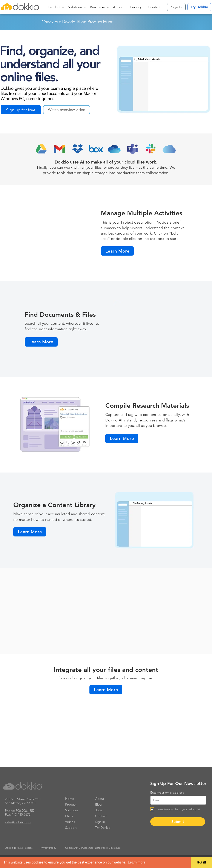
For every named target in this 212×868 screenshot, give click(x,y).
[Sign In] (176, 7)
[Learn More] (117, 251)
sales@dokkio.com (18, 822)
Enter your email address (167, 792)
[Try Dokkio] (199, 7)
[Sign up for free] (21, 110)
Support (71, 828)
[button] (55, 7)
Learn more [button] (137, 862)
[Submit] (178, 822)
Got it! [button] (201, 862)
